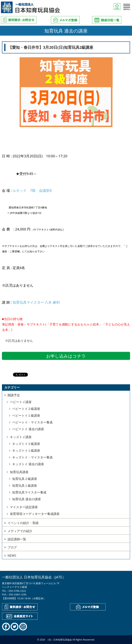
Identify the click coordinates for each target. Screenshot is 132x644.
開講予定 (14, 395)
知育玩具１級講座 (25, 486)
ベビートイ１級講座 (26, 415)
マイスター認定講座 (24, 507)
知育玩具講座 (19, 472)
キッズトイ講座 (21, 437)
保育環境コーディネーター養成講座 (35, 514)
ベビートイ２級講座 (26, 409)
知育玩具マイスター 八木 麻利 (36, 302)
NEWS (12, 556)
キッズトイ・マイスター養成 (32, 457)
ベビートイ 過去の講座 (28, 429)
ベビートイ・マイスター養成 (32, 422)
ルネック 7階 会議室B (32, 190)
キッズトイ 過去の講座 (28, 464)
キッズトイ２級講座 (26, 444)
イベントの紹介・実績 (23, 523)
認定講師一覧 (17, 539)
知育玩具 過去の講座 (27, 499)
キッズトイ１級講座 (26, 450)
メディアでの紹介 (20, 531)
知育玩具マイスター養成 (29, 492)
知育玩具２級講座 (25, 479)
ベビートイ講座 (21, 402)
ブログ (12, 547)
